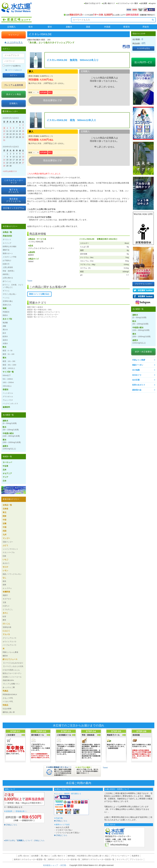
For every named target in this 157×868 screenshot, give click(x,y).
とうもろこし (8, 609)
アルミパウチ (8, 400)
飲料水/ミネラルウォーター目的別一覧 (98, 859)
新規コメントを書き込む (39, 294)
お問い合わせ (23, 856)
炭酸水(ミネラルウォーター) (49, 312)
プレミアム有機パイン (11, 684)
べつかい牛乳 (8, 701)
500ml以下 (7, 375)
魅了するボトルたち (14, 191)
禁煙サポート (8, 253)
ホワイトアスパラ (10, 642)
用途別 (146, 27)
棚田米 (5, 656)
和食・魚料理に (9, 271)
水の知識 (136, 370)
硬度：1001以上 (9, 368)
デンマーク (53, 317)
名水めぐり (137, 375)
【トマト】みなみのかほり (13, 663)
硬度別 (126, 27)
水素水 (5, 343)
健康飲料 (6, 407)
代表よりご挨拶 (139, 360)
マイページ (14, 35)
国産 (88, 27)
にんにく (6, 631)
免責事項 (135, 856)
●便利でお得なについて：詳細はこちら (24, 841)
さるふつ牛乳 (8, 698)
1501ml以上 (7, 386)
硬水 (50, 27)
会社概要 (144, 3)
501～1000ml (8, 379)
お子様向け (7, 260)
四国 (4, 531)
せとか (5, 567)
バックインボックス (10, 404)
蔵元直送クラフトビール (14, 200)
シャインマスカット (10, 549)
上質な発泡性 (8, 267)
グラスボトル (8, 397)
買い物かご (45, 856)
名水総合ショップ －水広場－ (56, 865)
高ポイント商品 (14, 94)
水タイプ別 (7, 319)
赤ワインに (7, 281)
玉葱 (4, 602)
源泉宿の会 (137, 390)
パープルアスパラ (10, 645)
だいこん (6, 624)
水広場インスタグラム (14, 208)
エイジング (7, 243)
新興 (4, 585)
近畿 (4, 523)
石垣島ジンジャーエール (12, 677)
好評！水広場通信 (143, 352)
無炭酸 (5, 323)
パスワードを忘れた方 (14, 70)
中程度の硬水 (11, 435)
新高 (4, 581)
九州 (4, 535)
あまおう (6, 563)
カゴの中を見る (14, 42)
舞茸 (4, 620)
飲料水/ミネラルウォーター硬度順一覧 (30, 859)
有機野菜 (6, 592)
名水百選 (136, 380)
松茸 (4, 617)
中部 (4, 520)
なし (4, 578)
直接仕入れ (7, 305)
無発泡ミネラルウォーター (48, 315)
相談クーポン (138, 365)
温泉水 (5, 340)
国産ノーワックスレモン (12, 574)
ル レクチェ (7, 588)
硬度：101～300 (9, 361)
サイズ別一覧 (8, 372)
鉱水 (4, 333)
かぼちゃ (6, 606)
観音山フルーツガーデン (12, 673)
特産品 (5, 705)
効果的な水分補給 (10, 246)
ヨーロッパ (42, 317)
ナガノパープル (9, 552)
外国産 (107, 27)
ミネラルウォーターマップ (14, 181)
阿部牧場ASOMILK (10, 694)
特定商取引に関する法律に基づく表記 (93, 856)
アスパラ (6, 634)
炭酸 (4, 326)
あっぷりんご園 (9, 687)
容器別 (5, 389)
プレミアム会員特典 (14, 85)
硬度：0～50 (7, 351)
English (153, 3)
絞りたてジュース (10, 659)
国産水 (5, 315)
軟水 (31, 27)
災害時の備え (8, 301)
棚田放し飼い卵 (9, 712)
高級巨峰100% (8, 680)
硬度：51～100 (8, 354)
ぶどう (5, 545)
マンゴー (6, 538)
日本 (4, 481)
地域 (4, 308)
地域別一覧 (32, 317)
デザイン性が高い (10, 294)
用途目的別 (7, 236)
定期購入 (11, 27)
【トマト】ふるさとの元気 (13, 666)
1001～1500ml (8, 382)
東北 (4, 512)
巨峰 (4, 556)
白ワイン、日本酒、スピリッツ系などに (13, 286)
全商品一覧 (7, 232)
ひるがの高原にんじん (11, 670)
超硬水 (9, 447)
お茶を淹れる (8, 278)
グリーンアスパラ (10, 638)
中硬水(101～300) (45, 310)
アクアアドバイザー (143, 284)
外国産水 (6, 312)
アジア (5, 477)
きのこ (5, 613)
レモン (5, 570)
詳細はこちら (11, 825)
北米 (4, 470)
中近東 (5, 466)
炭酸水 (69, 27)
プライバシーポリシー (120, 856)
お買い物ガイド (109, 3)
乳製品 (5, 691)
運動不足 (6, 250)
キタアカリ (7, 599)
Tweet (30, 281)
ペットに (6, 298)
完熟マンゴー (8, 542)
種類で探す (32, 307)
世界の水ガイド (139, 385)
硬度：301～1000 (9, 365)
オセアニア (7, 473)
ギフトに (6, 291)
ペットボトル (8, 393)
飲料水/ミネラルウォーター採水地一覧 (64, 859)
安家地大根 (7, 627)
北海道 (5, 509)
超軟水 (10, 422)
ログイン (14, 75)
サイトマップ (122, 859)
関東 (4, 516)
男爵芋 (5, 595)
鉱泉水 (40, 307)
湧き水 (5, 330)
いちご (5, 560)
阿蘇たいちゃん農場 (10, 652)
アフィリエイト (136, 859)
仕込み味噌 (7, 709)
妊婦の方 (6, 264)
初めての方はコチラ (93, 3)
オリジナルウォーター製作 (128, 3)
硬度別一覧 (32, 310)
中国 (4, 527)
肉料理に (6, 274)
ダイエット (7, 239)
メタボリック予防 (10, 257)
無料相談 (71, 856)
